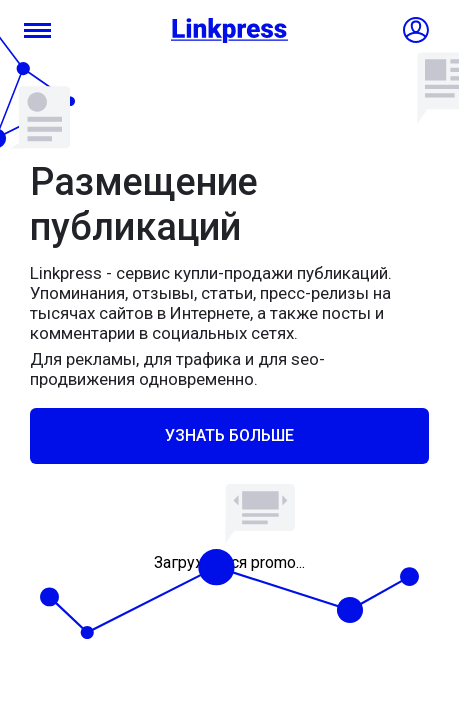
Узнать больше (229, 435)
